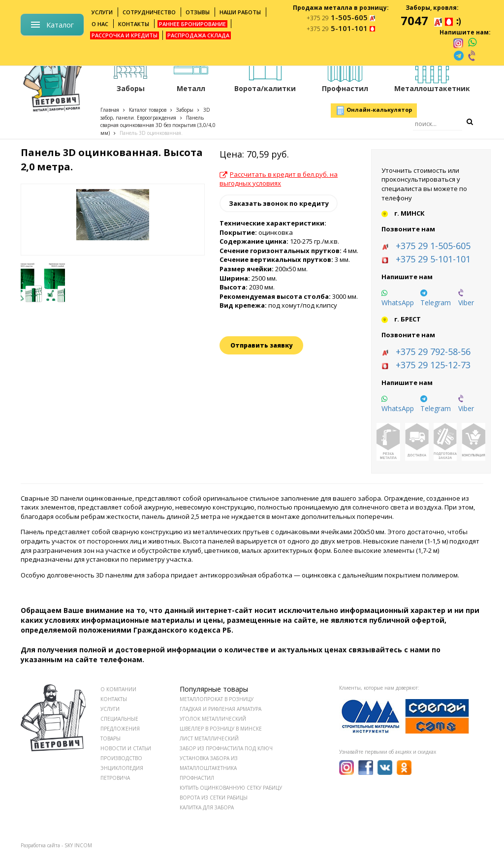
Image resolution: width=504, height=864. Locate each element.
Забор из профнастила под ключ (226, 748)
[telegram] (459, 56)
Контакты (134, 24)
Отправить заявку (261, 345)
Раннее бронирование (192, 24)
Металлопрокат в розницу (217, 699)
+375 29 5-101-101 (433, 259)
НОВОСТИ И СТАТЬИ (126, 748)
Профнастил (197, 778)
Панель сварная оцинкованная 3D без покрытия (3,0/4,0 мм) (158, 125)
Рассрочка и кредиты (125, 35)
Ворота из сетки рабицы (214, 798)
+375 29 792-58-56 (433, 352)
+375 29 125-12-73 (433, 365)
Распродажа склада (198, 35)
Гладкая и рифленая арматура (220, 709)
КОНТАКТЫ (114, 699)
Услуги (102, 12)
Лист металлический (209, 738)
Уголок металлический (213, 719)
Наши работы (240, 12)
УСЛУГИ (110, 709)
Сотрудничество (149, 12)
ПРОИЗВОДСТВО (121, 758)
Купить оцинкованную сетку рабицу (231, 788)
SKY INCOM (78, 845)
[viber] (472, 56)
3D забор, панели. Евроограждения (155, 114)
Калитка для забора (207, 807)
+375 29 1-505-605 (433, 246)
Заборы (185, 110)
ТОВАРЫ (110, 738)
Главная (110, 110)
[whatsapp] (472, 43)
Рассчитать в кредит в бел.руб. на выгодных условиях (279, 179)
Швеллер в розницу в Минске (221, 729)
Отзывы (198, 12)
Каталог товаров (148, 110)
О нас (100, 24)
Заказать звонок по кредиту (279, 203)
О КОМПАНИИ (118, 689)
